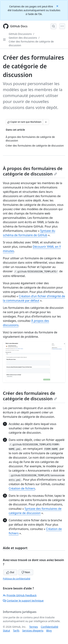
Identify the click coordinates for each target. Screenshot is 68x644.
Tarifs (16, 631)
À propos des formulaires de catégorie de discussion (33, 171)
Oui (10, 572)
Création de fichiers (22, 488)
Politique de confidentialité (17, 579)
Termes (34, 627)
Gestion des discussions (23, 38)
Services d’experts (33, 631)
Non (26, 572)
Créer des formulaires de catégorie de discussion (30, 396)
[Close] (58, 6)
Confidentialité (50, 627)
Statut (6, 631)
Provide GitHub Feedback (20, 595)
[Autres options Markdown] (46, 122)
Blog (49, 631)
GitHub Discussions (20, 34)
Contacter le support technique (23, 601)
